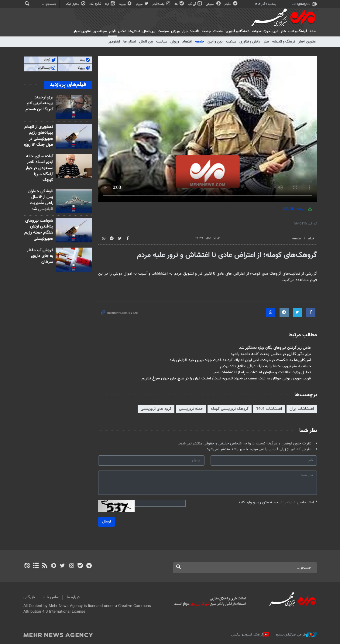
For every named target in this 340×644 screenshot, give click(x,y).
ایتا (110, 4)
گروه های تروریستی (156, 409)
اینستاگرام (162, 4)
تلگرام (231, 4)
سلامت (218, 31)
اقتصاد (195, 31)
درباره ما (73, 597)
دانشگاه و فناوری (238, 31)
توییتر (143, 4)
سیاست (163, 31)
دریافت (298, 209)
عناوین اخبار (307, 42)
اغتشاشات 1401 (269, 409)
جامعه (206, 31)
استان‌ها (134, 31)
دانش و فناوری (250, 42)
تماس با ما (51, 597)
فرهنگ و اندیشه (284, 42)
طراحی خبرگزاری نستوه (296, 635)
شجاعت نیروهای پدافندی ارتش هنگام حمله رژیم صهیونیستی (39, 230)
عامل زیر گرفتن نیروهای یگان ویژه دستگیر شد (275, 348)
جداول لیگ (76, 4)
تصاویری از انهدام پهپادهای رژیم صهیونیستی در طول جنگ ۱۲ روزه (39, 136)
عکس (122, 31)
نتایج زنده (96, 4)
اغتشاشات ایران (302, 409)
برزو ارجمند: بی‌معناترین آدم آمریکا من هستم (39, 103)
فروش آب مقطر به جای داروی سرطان (40, 256)
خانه (313, 31)
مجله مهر (100, 31)
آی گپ (195, 4)
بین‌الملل (149, 31)
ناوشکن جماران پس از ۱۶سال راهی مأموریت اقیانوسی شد (40, 200)
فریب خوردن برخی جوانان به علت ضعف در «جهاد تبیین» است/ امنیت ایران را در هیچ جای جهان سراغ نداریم (226, 379)
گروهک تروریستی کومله (230, 409)
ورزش (175, 31)
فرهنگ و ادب (298, 31)
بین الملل (146, 42)
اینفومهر (114, 42)
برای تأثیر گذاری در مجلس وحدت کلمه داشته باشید (271, 354)
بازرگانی (29, 597)
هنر (283, 31)
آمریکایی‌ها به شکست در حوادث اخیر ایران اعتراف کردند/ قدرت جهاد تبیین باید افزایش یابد (240, 360)
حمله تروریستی (191, 409)
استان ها (130, 42)
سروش (213, 4)
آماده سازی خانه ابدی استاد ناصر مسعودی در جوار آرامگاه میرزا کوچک (39, 168)
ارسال (106, 522)
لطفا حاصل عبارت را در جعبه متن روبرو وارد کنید (278, 503)
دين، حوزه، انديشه (265, 31)
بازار (185, 31)
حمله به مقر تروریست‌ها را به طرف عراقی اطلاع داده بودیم (265, 366)
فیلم (112, 31)
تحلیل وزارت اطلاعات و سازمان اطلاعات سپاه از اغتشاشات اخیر (262, 372)
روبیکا (126, 4)
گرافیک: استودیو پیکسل (250, 635)
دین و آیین (215, 42)
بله (180, 4)
